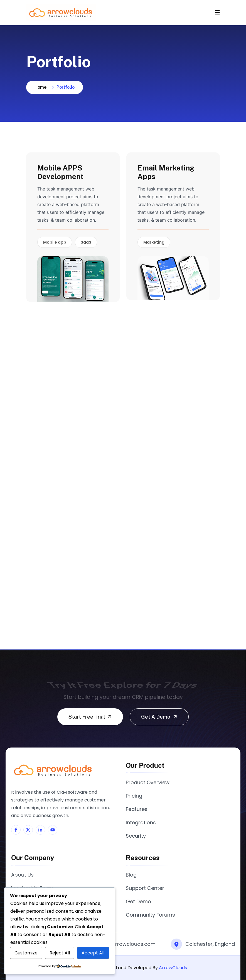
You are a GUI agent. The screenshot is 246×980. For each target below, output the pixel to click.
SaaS (86, 242)
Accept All (93, 953)
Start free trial (91, 717)
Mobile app (55, 242)
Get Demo (138, 901)
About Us (22, 875)
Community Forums (150, 915)
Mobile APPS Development (60, 172)
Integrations (141, 822)
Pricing (134, 796)
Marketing (154, 242)
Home (40, 87)
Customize (26, 953)
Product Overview (148, 782)
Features (137, 809)
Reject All (60, 953)
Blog (131, 875)
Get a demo (160, 717)
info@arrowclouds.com (126, 944)
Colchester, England (210, 944)
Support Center (145, 888)
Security (136, 836)
